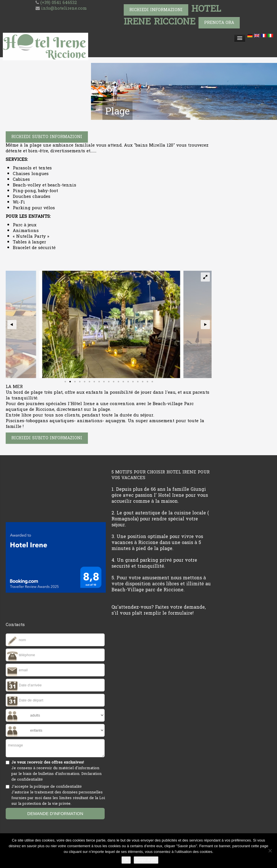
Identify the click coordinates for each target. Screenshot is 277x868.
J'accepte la (59, 795)
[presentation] (49, 833)
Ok (126, 860)
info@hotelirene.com (64, 8)
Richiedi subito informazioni (47, 137)
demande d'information (55, 813)
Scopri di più (146, 860)
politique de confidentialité (58, 787)
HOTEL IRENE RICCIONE (172, 15)
